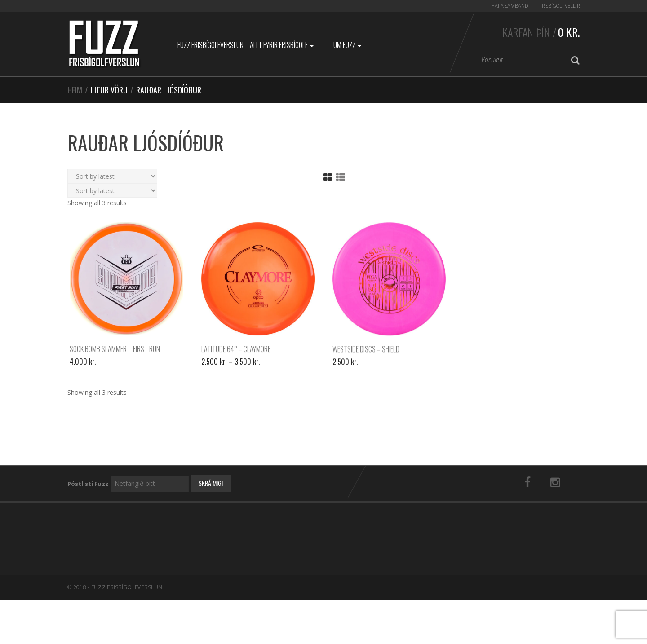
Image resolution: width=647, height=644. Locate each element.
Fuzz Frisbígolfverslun (127, 587)
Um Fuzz (347, 45)
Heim (75, 90)
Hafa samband (510, 6)
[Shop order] (112, 176)
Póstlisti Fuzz (88, 484)
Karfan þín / (541, 32)
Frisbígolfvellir (559, 6)
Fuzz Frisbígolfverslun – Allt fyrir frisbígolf (246, 45)
